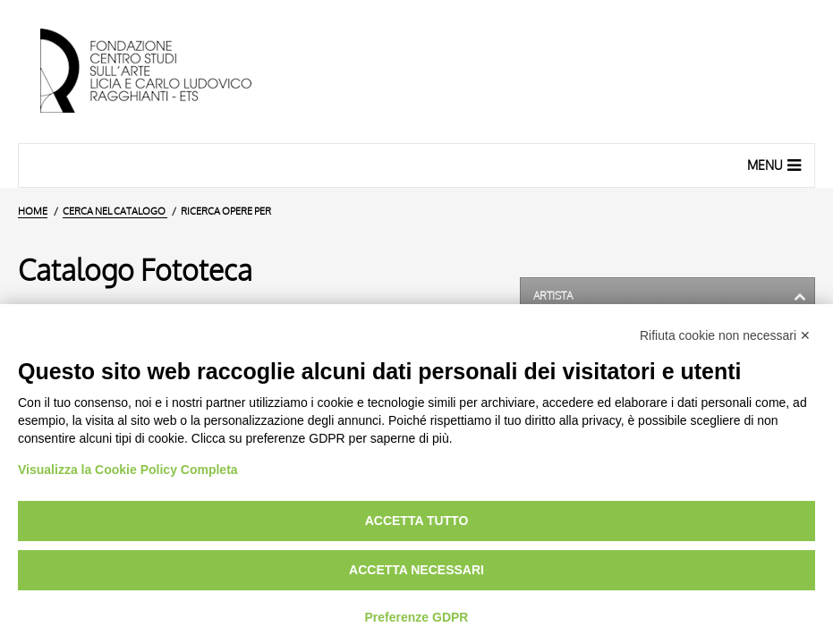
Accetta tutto (417, 521)
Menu (776, 165)
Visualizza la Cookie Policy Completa (128, 470)
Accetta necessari (416, 570)
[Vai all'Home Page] (161, 72)
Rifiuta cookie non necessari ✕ (725, 335)
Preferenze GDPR (417, 617)
